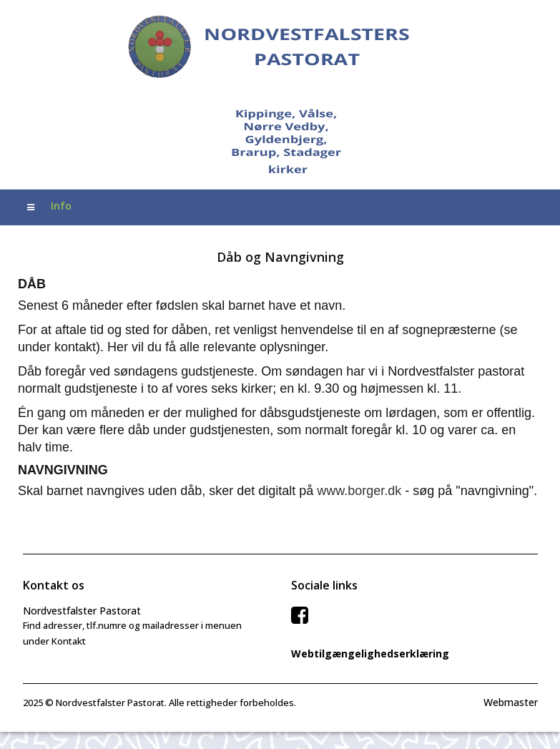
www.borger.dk (359, 491)
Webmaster (511, 702)
